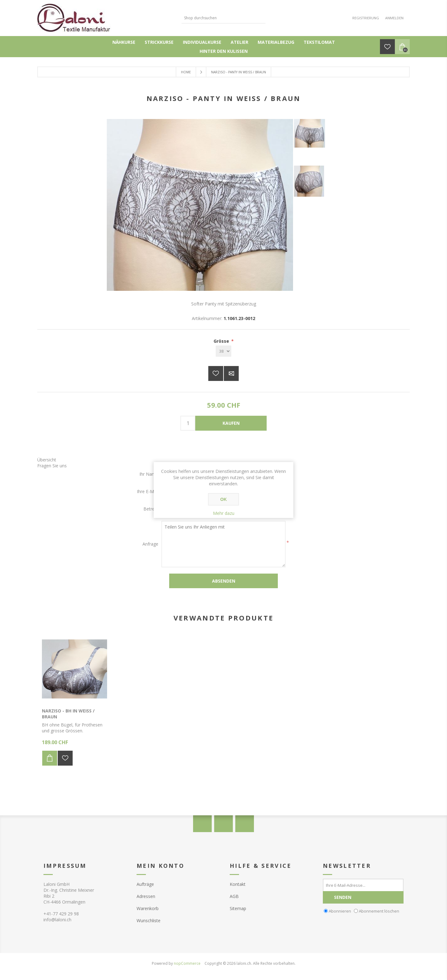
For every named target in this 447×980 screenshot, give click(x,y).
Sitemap (238, 908)
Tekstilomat (319, 42)
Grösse (222, 341)
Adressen (146, 896)
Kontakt (238, 884)
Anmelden (394, 18)
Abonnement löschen (379, 911)
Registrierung (366, 18)
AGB (234, 896)
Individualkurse (202, 42)
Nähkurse (124, 42)
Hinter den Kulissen (224, 51)
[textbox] (219, 18)
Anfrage (150, 544)
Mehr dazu (224, 513)
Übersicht (47, 460)
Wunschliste (149, 920)
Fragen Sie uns (52, 466)
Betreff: (151, 509)
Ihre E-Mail (148, 491)
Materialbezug (276, 42)
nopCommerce (187, 963)
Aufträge (145, 884)
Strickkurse (159, 42)
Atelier (239, 42)
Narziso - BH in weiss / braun (68, 714)
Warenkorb (148, 908)
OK (224, 499)
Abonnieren (340, 911)
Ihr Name (149, 474)
